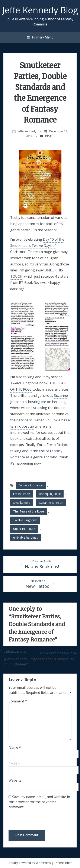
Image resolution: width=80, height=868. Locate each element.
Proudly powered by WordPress (30, 863)
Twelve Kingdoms (24, 383)
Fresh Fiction (22, 494)
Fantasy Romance (31, 485)
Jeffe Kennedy (27, 131)
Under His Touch (24, 529)
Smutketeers (22, 503)
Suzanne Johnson (51, 503)
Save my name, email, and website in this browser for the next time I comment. (39, 802)
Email (14, 764)
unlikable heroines (26, 537)
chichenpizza (11, 652)
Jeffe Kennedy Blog (40, 10)
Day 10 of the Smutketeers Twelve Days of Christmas (37, 246)
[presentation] (38, 821)
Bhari (69, 863)
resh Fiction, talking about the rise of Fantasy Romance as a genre (39, 451)
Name (15, 747)
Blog (48, 136)
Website (15, 780)
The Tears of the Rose (29, 511)
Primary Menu (40, 37)
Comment (18, 701)
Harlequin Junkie (50, 494)
